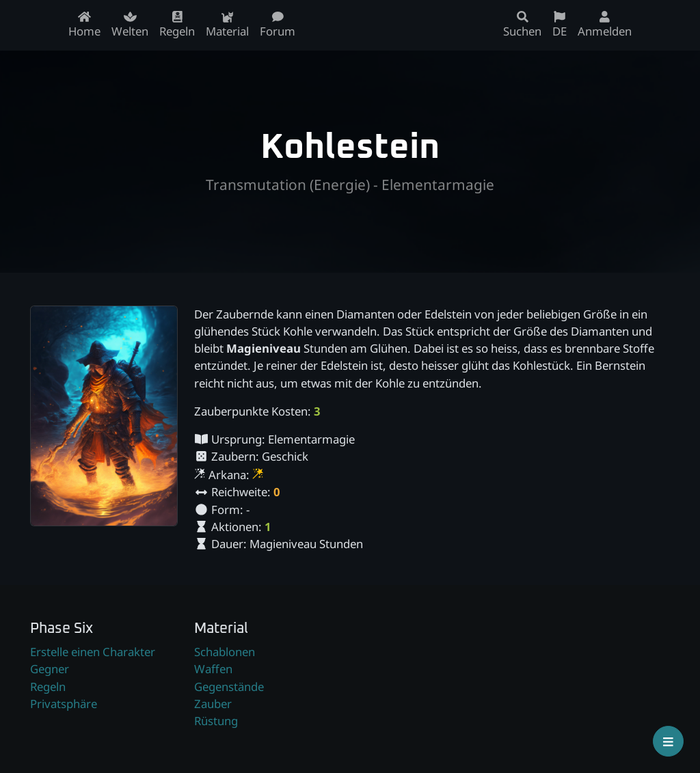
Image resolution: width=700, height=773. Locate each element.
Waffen (213, 669)
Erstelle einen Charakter (93, 652)
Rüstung (216, 721)
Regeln (48, 687)
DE (560, 25)
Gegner (50, 669)
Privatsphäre (64, 704)
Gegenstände (229, 687)
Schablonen (225, 652)
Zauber (213, 704)
